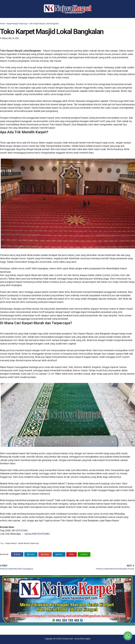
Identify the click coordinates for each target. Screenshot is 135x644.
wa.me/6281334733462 (37, 534)
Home (2, 24)
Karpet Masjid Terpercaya (17, 24)
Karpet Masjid (11, 543)
